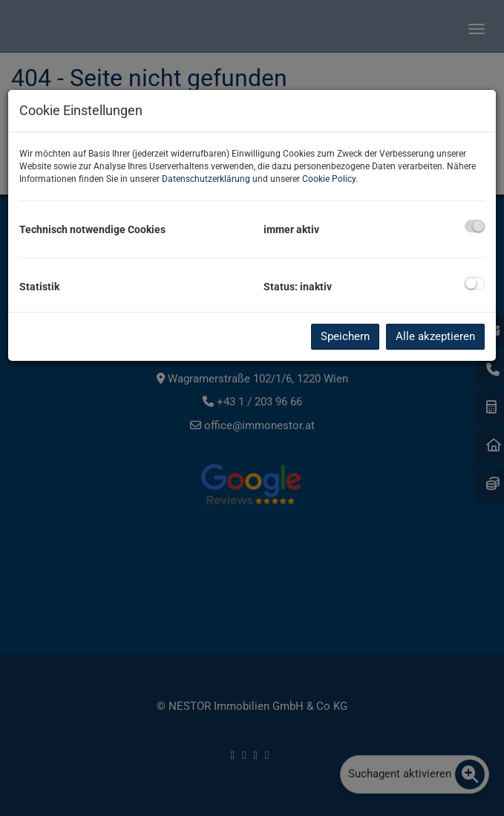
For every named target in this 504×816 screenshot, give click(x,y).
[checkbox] (475, 226)
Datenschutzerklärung (206, 179)
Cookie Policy (329, 179)
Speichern (345, 336)
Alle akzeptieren (435, 336)
